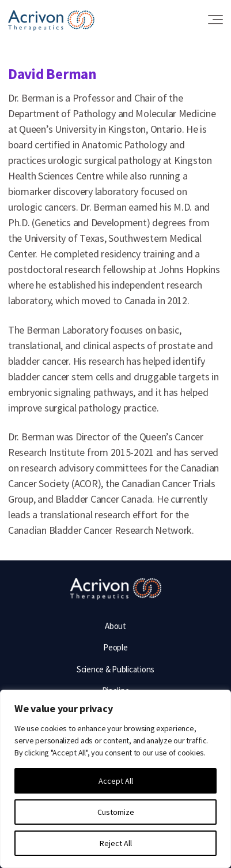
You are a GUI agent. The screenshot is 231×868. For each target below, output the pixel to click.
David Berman (52, 74)
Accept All (116, 781)
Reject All (116, 843)
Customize (116, 812)
